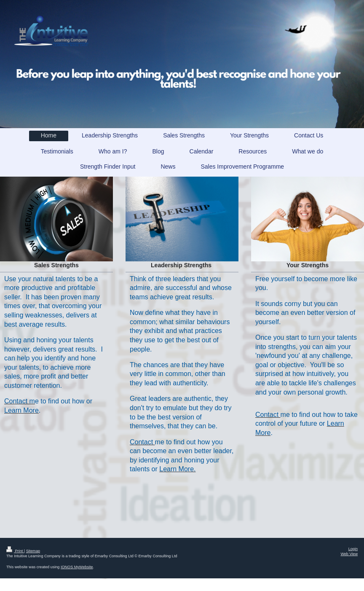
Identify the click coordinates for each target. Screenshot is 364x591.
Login (353, 549)
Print (15, 551)
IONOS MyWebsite (77, 567)
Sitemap (33, 551)
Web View (349, 554)
